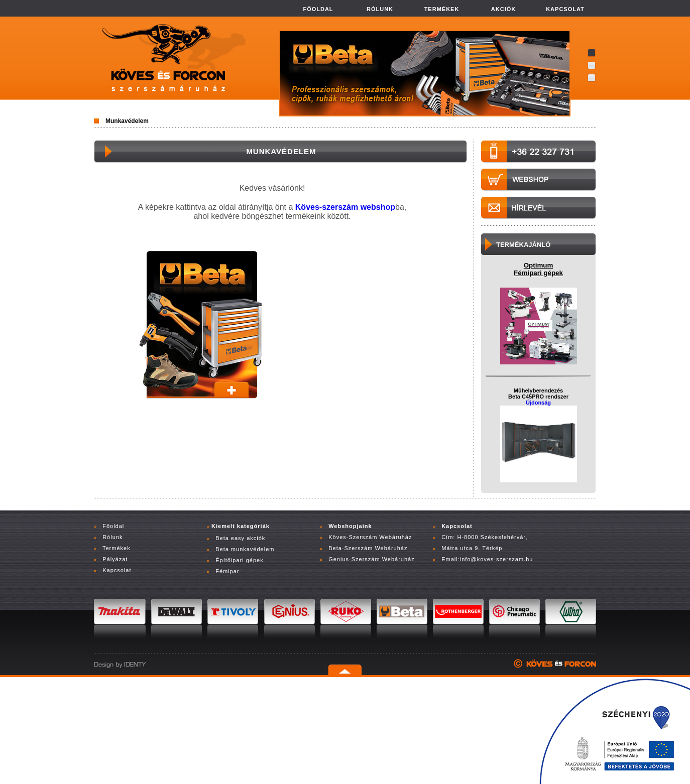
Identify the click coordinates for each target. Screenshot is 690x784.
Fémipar (227, 571)
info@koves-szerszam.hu (497, 559)
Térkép (492, 548)
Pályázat (115, 559)
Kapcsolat (117, 570)
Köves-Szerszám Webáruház (369, 537)
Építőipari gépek (240, 560)
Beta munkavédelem (245, 549)
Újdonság (538, 403)
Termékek (117, 548)
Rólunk (112, 537)
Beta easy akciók (240, 538)
